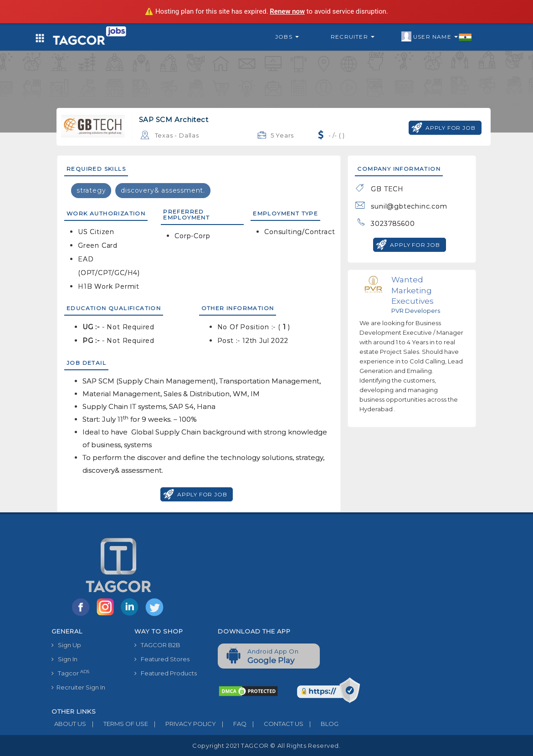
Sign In (64, 659)
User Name (437, 37)
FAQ (231, 724)
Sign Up (66, 645)
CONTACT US (275, 724)
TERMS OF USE (117, 724)
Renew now (287, 11)
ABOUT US (69, 724)
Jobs (287, 37)
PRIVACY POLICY (182, 724)
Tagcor (70, 673)
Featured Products (166, 673)
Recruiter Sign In (78, 687)
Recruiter (353, 37)
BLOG (321, 724)
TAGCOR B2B (157, 645)
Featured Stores (162, 659)
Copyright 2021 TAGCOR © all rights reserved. (266, 746)
